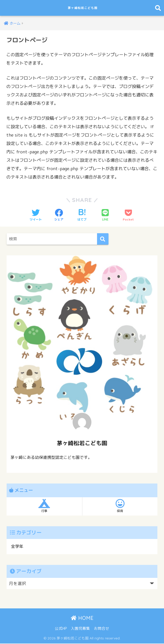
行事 (44, 506)
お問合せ (102, 629)
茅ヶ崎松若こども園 (83, 8)
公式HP (61, 629)
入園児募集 (80, 629)
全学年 (17, 547)
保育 (120, 506)
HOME (82, 618)
